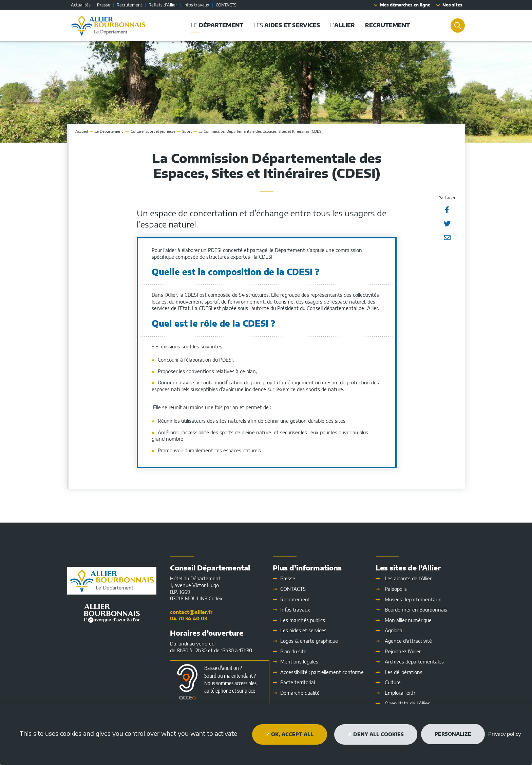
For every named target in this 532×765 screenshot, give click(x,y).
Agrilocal (394, 630)
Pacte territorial (298, 682)
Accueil (82, 131)
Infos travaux (196, 5)
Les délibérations (404, 672)
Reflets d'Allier (163, 5)
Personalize (453, 734)
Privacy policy (505, 734)
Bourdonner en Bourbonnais (416, 610)
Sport (187, 131)
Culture (393, 682)
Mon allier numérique (408, 620)
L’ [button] (341, 25)
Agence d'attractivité (408, 641)
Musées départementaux (413, 599)
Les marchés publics (303, 620)
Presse (104, 5)
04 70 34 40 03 (188, 618)
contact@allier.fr (191, 612)
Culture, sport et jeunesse (153, 131)
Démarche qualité (300, 693)
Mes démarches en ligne (405, 5)
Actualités (81, 5)
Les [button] (285, 25)
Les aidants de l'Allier (408, 578)
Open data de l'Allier (407, 703)
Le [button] (216, 25)
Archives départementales (414, 662)
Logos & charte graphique (309, 641)
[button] (386, 25)
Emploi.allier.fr (400, 693)
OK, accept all (290, 734)
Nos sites (452, 5)
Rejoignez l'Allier (403, 651)
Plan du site (293, 651)
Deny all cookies (376, 734)
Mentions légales (299, 662)
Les (303, 630)
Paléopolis (396, 589)
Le (109, 131)
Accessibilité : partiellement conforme (322, 672)
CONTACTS (226, 5)
